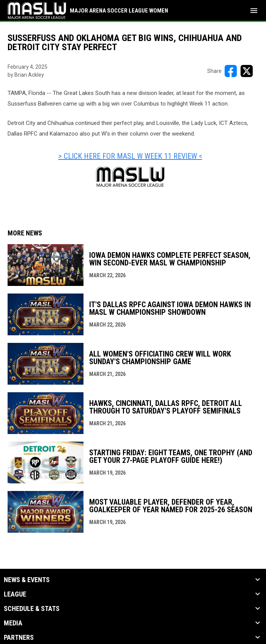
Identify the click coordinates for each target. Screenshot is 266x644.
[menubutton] (254, 11)
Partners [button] (19, 638)
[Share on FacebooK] (231, 71)
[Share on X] (247, 71)
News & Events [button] (27, 580)
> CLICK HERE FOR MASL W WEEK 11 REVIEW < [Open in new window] (130, 156)
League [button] (15, 594)
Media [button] (13, 623)
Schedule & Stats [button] (32, 609)
